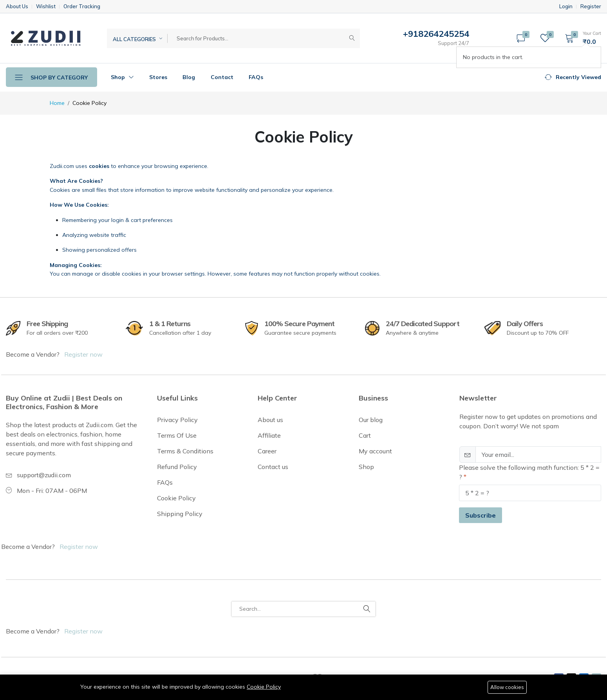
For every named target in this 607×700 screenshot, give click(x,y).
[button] (580, 38)
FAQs (256, 77)
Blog (189, 77)
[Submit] (352, 38)
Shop (122, 77)
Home (57, 103)
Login (566, 6)
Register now (83, 354)
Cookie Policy (264, 687)
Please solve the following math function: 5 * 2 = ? (529, 472)
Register (591, 6)
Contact (222, 77)
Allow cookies (507, 687)
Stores (158, 77)
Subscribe (481, 515)
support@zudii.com (44, 475)
